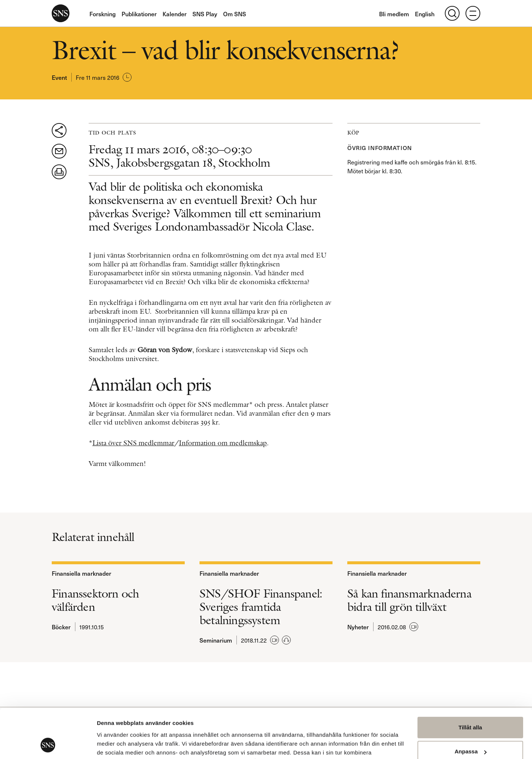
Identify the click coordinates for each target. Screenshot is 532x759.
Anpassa (470, 705)
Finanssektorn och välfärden (95, 600)
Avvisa (470, 730)
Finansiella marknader (81, 573)
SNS (61, 13)
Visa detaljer (113, 744)
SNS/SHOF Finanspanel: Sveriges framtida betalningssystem (261, 607)
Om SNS (235, 14)
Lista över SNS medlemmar (133, 443)
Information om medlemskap (223, 443)
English (425, 14)
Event (59, 77)
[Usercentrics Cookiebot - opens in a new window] (48, 745)
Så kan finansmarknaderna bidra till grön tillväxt (409, 600)
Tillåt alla (470, 681)
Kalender (175, 14)
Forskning (103, 14)
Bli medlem (394, 14)
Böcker (61, 627)
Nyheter (358, 627)
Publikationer (139, 14)
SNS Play (205, 14)
